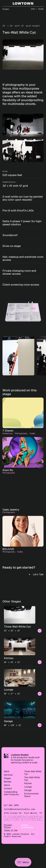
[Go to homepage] (23, 4)
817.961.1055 (11, 805)
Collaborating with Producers (11, 793)
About (7, 785)
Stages (7, 778)
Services (8, 775)
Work (7, 771)
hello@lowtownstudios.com (19, 809)
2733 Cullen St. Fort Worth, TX (23, 813)
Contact (8, 788)
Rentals (8, 782)
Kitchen (28, 783)
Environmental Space (31, 795)
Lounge (28, 787)
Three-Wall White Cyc (33, 773)
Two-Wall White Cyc (32, 779)
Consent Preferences (27, 826)
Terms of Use (11, 830)
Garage (28, 790)
